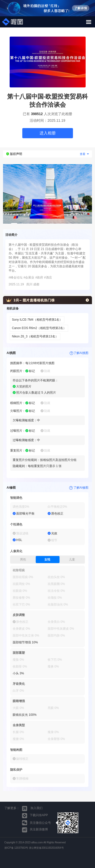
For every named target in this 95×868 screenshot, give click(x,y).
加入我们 (32, 809)
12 (82, 223)
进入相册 (48, 133)
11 (76, 223)
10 (70, 223)
